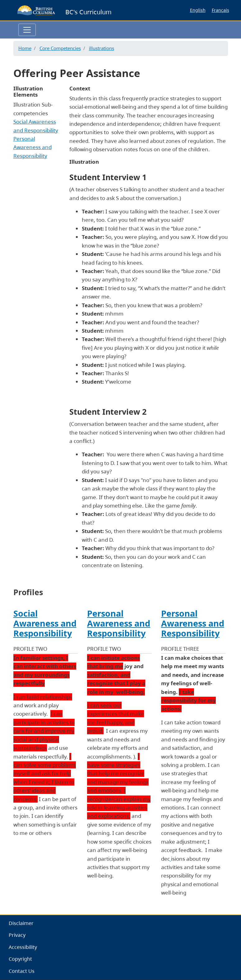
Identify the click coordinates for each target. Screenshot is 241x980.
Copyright (20, 959)
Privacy (17, 935)
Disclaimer (21, 923)
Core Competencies (60, 48)
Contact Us (22, 971)
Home (25, 48)
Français (220, 10)
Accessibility (23, 947)
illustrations (102, 48)
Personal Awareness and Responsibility (32, 147)
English (198, 10)
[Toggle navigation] (27, 30)
